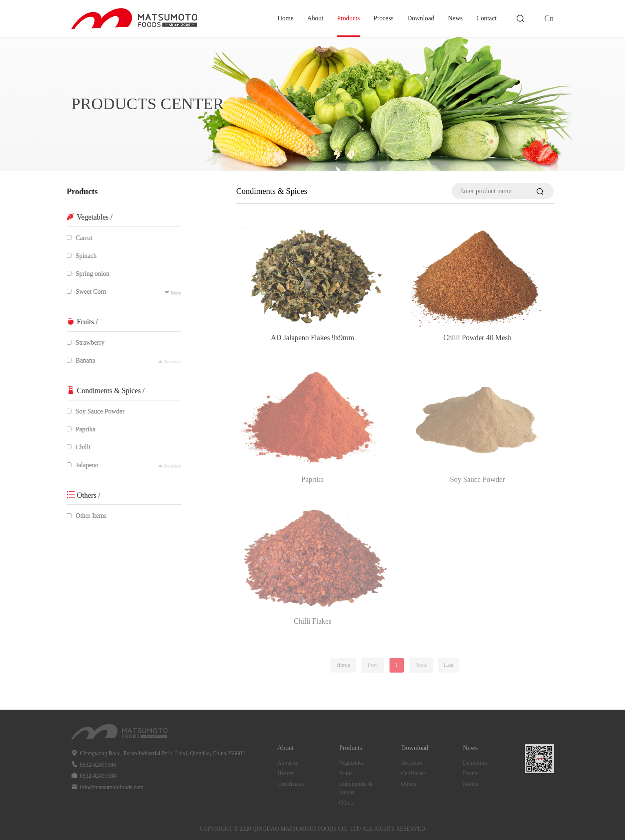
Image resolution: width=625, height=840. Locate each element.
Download (421, 18)
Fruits (346, 773)
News (455, 18)
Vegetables (352, 763)
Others (347, 803)
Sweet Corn (87, 291)
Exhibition (475, 763)
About (315, 18)
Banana (81, 360)
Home (285, 18)
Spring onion (88, 274)
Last (449, 665)
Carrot (80, 238)
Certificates (291, 784)
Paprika (81, 429)
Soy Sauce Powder (96, 411)
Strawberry (86, 342)
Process (384, 18)
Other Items (87, 516)
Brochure (412, 763)
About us (288, 763)
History (286, 773)
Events (471, 773)
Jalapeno (83, 465)
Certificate (413, 773)
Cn (549, 18)
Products (348, 18)
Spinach (82, 256)
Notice (470, 784)
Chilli (79, 447)
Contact (486, 18)
